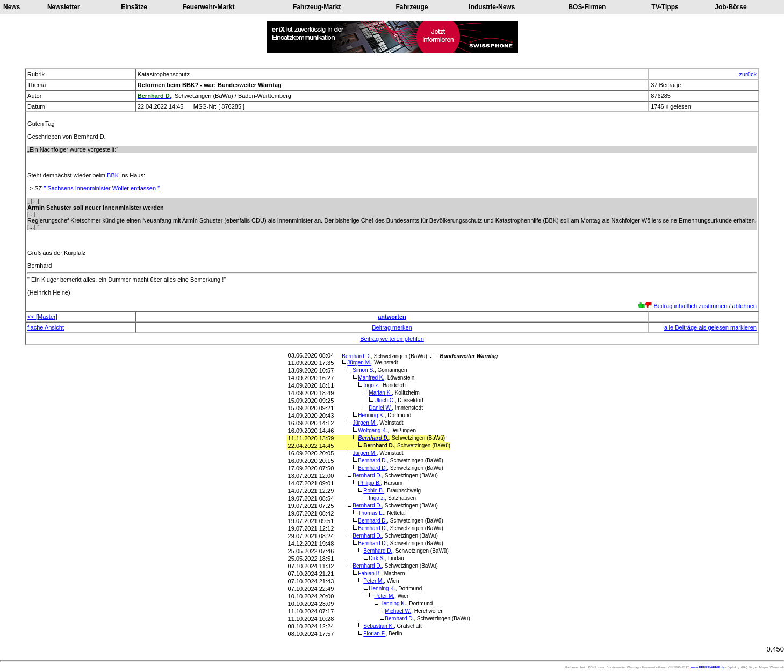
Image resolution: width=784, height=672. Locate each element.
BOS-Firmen (587, 7)
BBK (114, 175)
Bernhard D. (356, 356)
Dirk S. (377, 558)
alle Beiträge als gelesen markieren (710, 327)
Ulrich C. (384, 400)
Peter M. (373, 581)
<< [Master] (42, 317)
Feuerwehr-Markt (209, 7)
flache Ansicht (46, 327)
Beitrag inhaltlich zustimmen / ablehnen (697, 306)
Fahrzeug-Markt (317, 7)
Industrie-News (492, 7)
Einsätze (134, 7)
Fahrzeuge (412, 7)
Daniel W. (380, 408)
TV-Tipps (665, 7)
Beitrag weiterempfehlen (392, 339)
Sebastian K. (379, 626)
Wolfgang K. (372, 430)
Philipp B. (369, 483)
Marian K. (380, 393)
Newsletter (64, 7)
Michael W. (398, 611)
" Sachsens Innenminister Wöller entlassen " (102, 188)
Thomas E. (371, 513)
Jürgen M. (359, 363)
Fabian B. (369, 573)
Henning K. (371, 415)
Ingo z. (371, 385)
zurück (747, 74)
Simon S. (364, 370)
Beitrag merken (392, 327)
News (12, 7)
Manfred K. (371, 378)
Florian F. (374, 634)
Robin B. (373, 491)
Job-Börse (731, 7)
